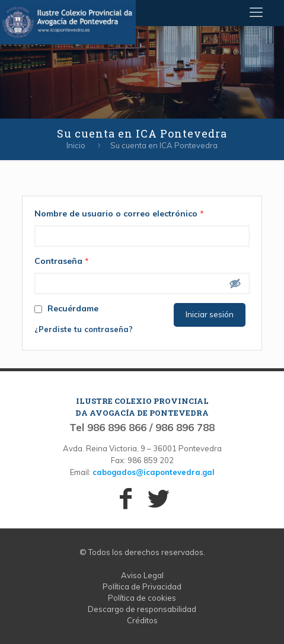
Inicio (76, 145)
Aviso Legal (142, 575)
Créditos (142, 620)
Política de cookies (142, 598)
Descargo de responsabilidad (142, 609)
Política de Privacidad (142, 586)
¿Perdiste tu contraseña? (84, 329)
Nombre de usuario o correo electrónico (119, 213)
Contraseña (62, 261)
